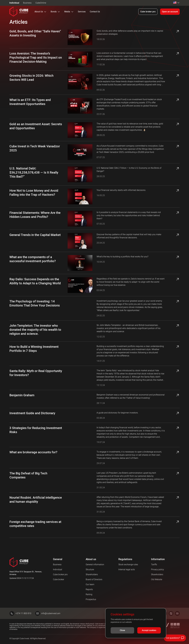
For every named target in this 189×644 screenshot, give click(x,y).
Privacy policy (157, 569)
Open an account (170, 12)
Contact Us (95, 12)
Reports (89, 589)
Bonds (55, 12)
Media (69, 12)
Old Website (157, 579)
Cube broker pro (148, 12)
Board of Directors (94, 579)
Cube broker (59, 579)
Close (122, 631)
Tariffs (154, 564)
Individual (14, 3)
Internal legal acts (127, 569)
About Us (40, 12)
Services (82, 12)
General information (95, 564)
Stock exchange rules (128, 564)
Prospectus (91, 599)
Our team (90, 584)
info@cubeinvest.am (48, 613)
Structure (90, 569)
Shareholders (92, 574)
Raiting (89, 594)
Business (27, 3)
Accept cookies (149, 631)
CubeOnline (41, 3)
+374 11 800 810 (20, 613)
